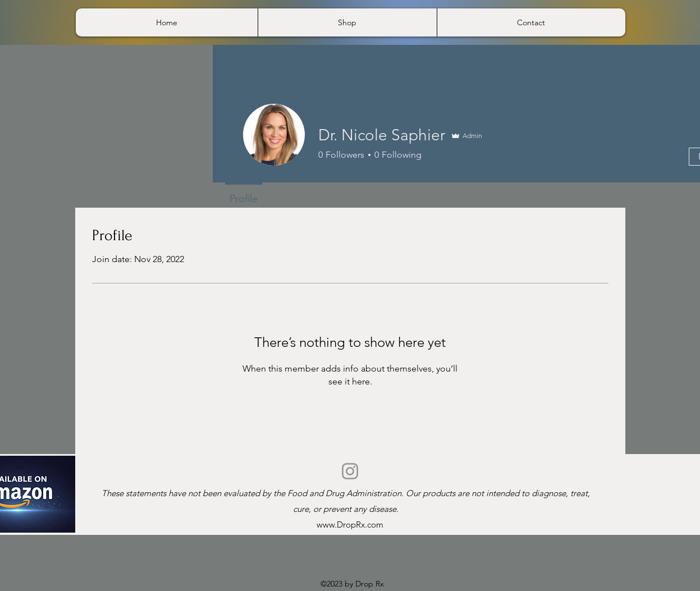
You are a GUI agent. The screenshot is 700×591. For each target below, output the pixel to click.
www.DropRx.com (350, 524)
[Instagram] (350, 471)
